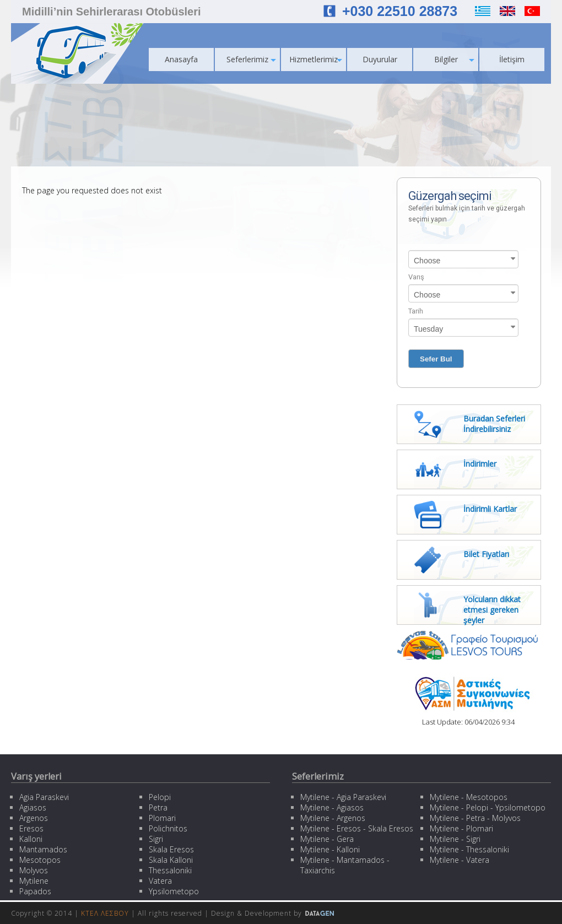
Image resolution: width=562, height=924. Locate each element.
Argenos (34, 818)
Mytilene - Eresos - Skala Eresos (357, 828)
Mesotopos (40, 860)
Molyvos (34, 870)
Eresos (31, 828)
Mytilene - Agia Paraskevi (343, 797)
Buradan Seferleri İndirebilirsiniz (494, 424)
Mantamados (43, 849)
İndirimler (480, 464)
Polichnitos (168, 828)
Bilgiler (455, 59)
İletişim (512, 59)
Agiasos (33, 807)
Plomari (162, 818)
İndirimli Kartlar (490, 509)
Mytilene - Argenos (333, 818)
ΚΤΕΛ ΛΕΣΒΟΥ (105, 913)
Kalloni (31, 839)
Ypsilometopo (174, 891)
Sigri (156, 839)
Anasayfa (181, 59)
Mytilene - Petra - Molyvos (475, 818)
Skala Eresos (171, 849)
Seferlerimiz (251, 59)
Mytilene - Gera (327, 839)
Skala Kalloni (171, 860)
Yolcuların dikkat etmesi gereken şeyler (492, 610)
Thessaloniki (170, 870)
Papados (35, 891)
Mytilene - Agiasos (332, 807)
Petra (158, 807)
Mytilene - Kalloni (330, 849)
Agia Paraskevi (44, 797)
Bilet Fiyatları (486, 554)
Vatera (160, 881)
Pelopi (160, 797)
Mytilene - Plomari (461, 828)
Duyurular (380, 59)
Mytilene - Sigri (455, 839)
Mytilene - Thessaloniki (469, 849)
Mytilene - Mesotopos (469, 797)
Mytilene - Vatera (460, 860)
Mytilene (34, 881)
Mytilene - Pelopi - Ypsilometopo (488, 807)
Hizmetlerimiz (316, 59)
